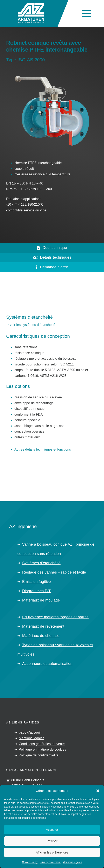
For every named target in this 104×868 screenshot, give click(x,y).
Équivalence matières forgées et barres (55, 617)
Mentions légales (72, 862)
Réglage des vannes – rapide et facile (54, 572)
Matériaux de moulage (41, 600)
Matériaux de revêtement (43, 626)
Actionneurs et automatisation (47, 664)
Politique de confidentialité (39, 755)
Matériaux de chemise (41, 636)
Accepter (52, 830)
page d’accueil (30, 732)
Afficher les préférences (52, 852)
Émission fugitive (37, 582)
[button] (98, 791)
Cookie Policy (30, 862)
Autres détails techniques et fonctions (43, 449)
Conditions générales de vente (42, 744)
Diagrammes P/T (36, 591)
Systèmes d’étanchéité (41, 563)
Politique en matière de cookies (42, 749)
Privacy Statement (50, 862)
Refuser (52, 841)
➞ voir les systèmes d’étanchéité (31, 325)
